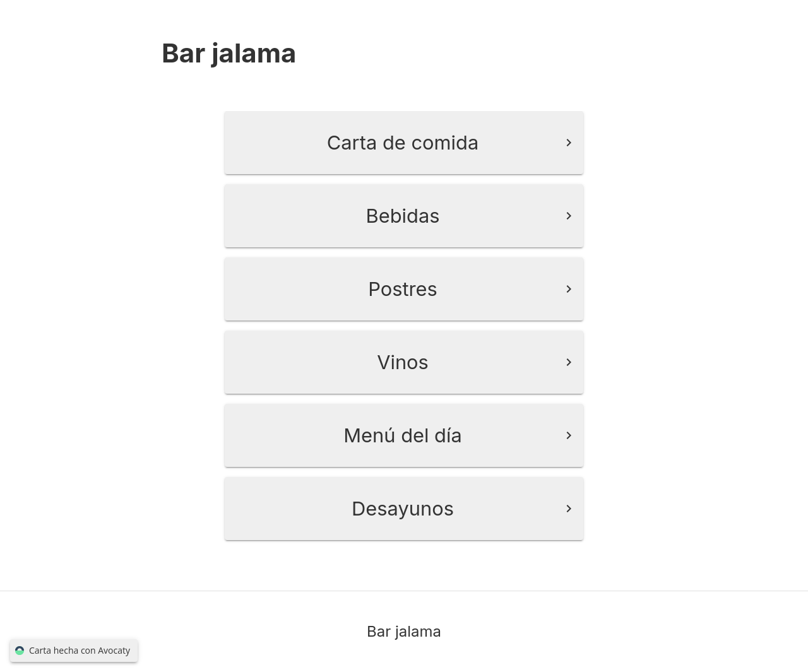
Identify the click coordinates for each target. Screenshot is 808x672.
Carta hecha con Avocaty (74, 651)
